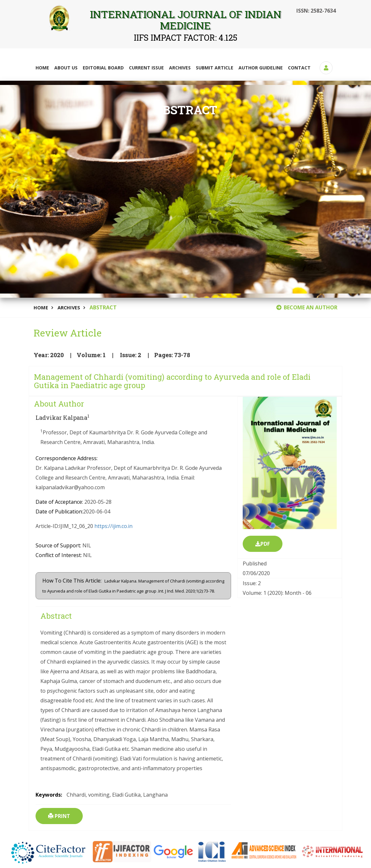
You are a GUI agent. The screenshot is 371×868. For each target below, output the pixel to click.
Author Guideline (261, 68)
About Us (66, 68)
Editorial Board (103, 68)
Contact (299, 68)
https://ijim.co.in (113, 526)
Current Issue (146, 68)
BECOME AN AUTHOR (307, 307)
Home (42, 68)
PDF (263, 544)
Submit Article (215, 68)
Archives (180, 68)
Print (59, 816)
